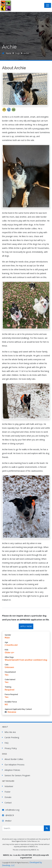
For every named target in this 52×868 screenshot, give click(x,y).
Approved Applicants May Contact (18, 709)
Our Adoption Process (14, 765)
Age (6, 642)
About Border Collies (14, 759)
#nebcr (7, 821)
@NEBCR (8, 815)
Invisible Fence (11, 702)
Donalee (10, 712)
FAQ (7, 743)
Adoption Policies (12, 770)
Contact (8, 803)
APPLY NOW (26, 626)
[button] (4, 111)
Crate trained (10, 679)
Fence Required (11, 694)
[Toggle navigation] (48, 5)
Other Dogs (9, 657)
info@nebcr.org (11, 810)
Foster (7, 792)
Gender (8, 635)
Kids (6, 650)
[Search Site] (23, 828)
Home (7, 53)
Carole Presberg (12, 737)
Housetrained (10, 672)
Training (8, 687)
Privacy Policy (11, 748)
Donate (8, 797)
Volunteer (9, 786)
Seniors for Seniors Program (17, 775)
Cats (7, 665)
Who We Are (10, 732)
